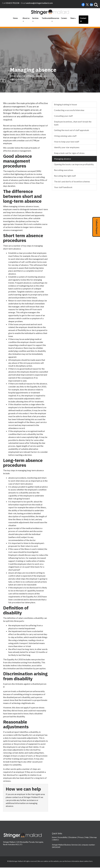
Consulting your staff (63, 116)
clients (55, 840)
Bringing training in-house (65, 105)
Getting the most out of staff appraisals (72, 131)
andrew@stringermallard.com (39, 3)
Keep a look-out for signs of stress (69, 154)
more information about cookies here (80, 862)
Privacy (81, 838)
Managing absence (63, 159)
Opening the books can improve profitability (74, 165)
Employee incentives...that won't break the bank (73, 123)
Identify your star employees (67, 148)
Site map (93, 838)
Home (15, 18)
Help (87, 838)
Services (35, 19)
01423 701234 (13, 3)
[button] (96, 227)
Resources (55, 19)
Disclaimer (73, 838)
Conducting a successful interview (69, 111)
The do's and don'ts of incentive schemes (72, 182)
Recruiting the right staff (65, 176)
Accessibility (63, 838)
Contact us (83, 20)
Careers (64, 18)
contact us (16, 798)
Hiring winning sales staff (65, 136)
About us (26, 19)
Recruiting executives (64, 171)
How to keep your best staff (67, 142)
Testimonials (46, 18)
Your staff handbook (63, 188)
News (73, 18)
